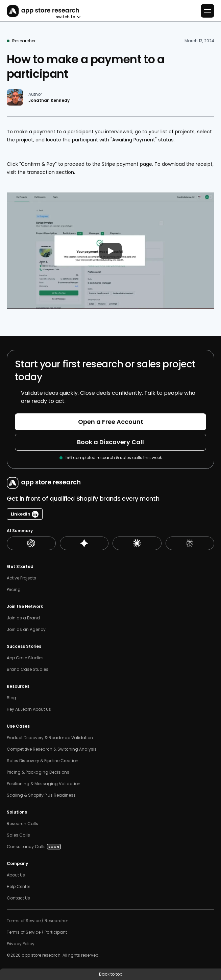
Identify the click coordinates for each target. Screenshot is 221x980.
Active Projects (21, 578)
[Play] (110, 251)
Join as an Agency (26, 630)
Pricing (14, 590)
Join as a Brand (23, 618)
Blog (11, 698)
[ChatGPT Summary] (31, 543)
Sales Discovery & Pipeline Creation (43, 761)
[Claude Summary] (137, 543)
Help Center (18, 887)
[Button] (110, 422)
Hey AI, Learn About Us (29, 709)
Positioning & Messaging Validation (44, 784)
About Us (16, 875)
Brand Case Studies (28, 669)
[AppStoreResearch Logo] (42, 11)
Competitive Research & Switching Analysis (52, 749)
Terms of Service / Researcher (37, 921)
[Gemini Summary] (84, 543)
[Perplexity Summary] (190, 543)
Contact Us (18, 898)
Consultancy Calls (26, 847)
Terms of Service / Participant (37, 932)
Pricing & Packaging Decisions (38, 772)
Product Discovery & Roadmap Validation (50, 738)
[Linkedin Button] (25, 514)
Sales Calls (19, 835)
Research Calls (22, 824)
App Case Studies (25, 658)
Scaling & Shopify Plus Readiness (41, 795)
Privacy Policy (21, 944)
